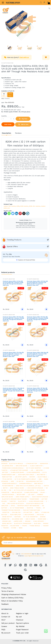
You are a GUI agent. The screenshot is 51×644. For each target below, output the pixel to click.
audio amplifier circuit (26, 475)
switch (46, 486)
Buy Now (23, 119)
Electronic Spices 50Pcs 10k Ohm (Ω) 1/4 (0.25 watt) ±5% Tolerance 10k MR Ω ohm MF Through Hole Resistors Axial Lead (38, 319)
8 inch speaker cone (36, 501)
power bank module (9, 483)
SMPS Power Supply (22, 497)
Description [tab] (6, 133)
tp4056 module (35, 526)
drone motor (7, 517)
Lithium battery (31, 464)
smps (37, 512)
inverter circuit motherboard (28, 506)
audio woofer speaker (40, 497)
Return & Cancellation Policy (12, 601)
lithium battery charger (19, 470)
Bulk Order (8, 124)
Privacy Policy (6, 588)
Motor (5, 488)
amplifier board (21, 466)
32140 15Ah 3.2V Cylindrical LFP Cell (29, 486)
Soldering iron (8, 466)
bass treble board (17, 488)
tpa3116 (38, 508)
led (32, 470)
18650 (21, 528)
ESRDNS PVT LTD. (20, 641)
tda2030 (6, 528)
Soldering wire (17, 519)
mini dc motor (17, 492)
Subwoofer (44, 464)
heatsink (18, 517)
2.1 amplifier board (17, 472)
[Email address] (19, 543)
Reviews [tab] (18, 133)
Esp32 (13, 506)
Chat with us (24, 57)
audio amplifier (15, 515)
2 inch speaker (29, 515)
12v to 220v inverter (33, 468)
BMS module (39, 483)
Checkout (20, 620)
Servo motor (7, 523)
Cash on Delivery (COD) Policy (12, 598)
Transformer (34, 499)
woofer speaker (8, 495)
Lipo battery (28, 512)
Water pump (21, 495)
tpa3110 (24, 526)
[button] (41, 2)
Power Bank (42, 519)
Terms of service (7, 591)
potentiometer (8, 486)
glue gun (37, 523)
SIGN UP (43, 543)
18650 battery (7, 477)
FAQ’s (3, 630)
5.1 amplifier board (31, 492)
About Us (5, 613)
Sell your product (8, 623)
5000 (10, 95)
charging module (25, 483)
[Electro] (11, 2)
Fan (10, 490)
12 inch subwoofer (33, 472)
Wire (12, 481)
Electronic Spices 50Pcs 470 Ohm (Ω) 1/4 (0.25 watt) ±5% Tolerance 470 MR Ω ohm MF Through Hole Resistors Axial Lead (37, 426)
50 (4, 95)
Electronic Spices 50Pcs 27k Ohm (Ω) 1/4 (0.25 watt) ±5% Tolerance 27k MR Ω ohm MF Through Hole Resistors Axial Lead (13, 354)
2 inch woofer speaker (35, 488)
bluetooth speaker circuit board (14, 499)
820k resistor (24, 206)
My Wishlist (20, 626)
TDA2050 (46, 526)
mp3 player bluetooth (16, 503)
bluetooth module (16, 464)
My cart (19, 617)
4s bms (14, 528)
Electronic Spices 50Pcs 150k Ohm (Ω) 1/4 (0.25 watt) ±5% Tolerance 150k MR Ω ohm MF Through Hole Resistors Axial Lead (38, 354)
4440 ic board (30, 519)
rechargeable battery (34, 481)
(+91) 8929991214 (26, 554)
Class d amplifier (36, 466)
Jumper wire (18, 521)
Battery (5, 472)
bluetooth (22, 501)
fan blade (40, 515)
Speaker (4, 464)
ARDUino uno (6, 521)
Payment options (22, 623)
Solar (42, 492)
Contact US (6, 617)
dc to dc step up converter (24, 490)
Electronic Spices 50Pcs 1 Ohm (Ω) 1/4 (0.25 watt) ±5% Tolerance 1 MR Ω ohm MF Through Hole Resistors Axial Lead (13, 390)
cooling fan (16, 512)
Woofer (32, 477)
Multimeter (41, 475)
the (3, 503)
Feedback (5, 604)
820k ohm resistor (35, 206)
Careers (4, 626)
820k (18, 206)
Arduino (28, 521)
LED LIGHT (31, 495)
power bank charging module (13, 468)
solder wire (15, 526)
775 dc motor (7, 479)
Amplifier (39, 470)
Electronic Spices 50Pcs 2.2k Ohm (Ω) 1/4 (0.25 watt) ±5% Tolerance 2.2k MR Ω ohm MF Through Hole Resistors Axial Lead (13, 426)
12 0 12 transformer (17, 508)
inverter (30, 508)
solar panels (42, 477)
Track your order (22, 633)
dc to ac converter (30, 517)
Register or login (22, 613)
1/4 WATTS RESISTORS (7, 63)
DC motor (20, 481)
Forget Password (22, 630)
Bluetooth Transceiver (23, 523)
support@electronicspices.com (34, 556)
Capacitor (6, 512)
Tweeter (12, 501)
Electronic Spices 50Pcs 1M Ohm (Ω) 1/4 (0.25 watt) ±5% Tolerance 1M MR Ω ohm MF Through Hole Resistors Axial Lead (37, 390)
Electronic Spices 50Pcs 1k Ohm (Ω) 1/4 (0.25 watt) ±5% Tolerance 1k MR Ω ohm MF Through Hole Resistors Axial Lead (13, 283)
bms (40, 479)
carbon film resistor (10, 206)
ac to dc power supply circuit (25, 479)
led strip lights (21, 477)
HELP (3, 620)
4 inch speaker (38, 521)
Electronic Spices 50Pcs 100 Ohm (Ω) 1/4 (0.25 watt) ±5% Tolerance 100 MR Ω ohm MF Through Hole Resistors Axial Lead (13, 319)
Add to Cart (23, 124)
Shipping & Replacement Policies (14, 594)
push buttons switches (31, 510)
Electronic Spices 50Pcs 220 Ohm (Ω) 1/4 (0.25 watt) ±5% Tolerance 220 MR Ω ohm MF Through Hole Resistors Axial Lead (37, 283)
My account (6, 633)
